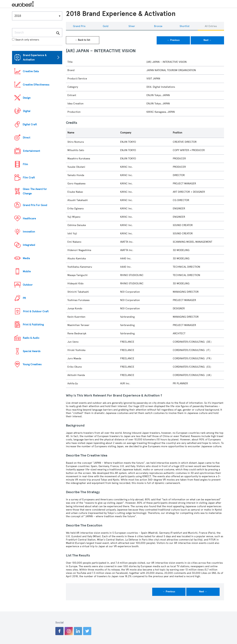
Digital (27, 111)
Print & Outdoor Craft (36, 311)
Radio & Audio (31, 338)
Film (25, 164)
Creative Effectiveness (36, 85)
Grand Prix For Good (35, 205)
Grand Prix (79, 26)
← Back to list (83, 40)
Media (26, 258)
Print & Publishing (33, 325)
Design (27, 98)
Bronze (158, 26)
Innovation (29, 232)
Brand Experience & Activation (35, 57)
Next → (207, 40)
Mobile (27, 271)
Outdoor (28, 285)
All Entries (211, 26)
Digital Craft (30, 124)
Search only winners (26, 40)
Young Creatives (32, 364)
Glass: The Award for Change (35, 191)
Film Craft (29, 178)
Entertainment (31, 151)
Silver (132, 26)
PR (24, 298)
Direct (26, 138)
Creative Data (31, 71)
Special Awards (32, 351)
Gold (106, 26)
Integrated (29, 245)
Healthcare (29, 219)
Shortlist (185, 26)
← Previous (173, 40)
